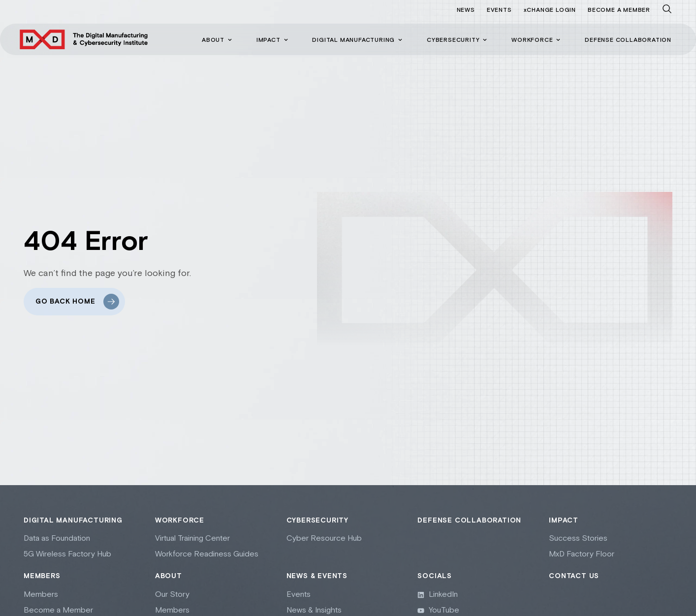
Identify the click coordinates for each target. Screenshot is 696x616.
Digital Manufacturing (73, 521)
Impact (564, 521)
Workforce (180, 521)
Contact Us (574, 576)
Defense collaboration (469, 521)
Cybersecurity (317, 521)
